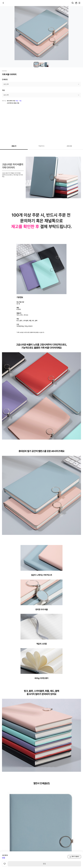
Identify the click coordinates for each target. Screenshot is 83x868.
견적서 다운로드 (74, 857)
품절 (44, 864)
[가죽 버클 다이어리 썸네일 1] (36, 65)
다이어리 (4, 71)
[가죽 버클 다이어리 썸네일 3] (47, 65)
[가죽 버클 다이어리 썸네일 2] (41, 65)
